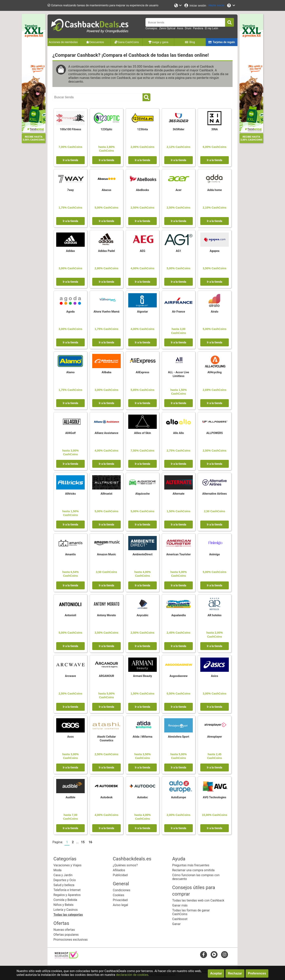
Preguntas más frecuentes (191, 865)
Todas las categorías (68, 915)
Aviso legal (120, 905)
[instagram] (225, 954)
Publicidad (120, 875)
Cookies (118, 895)
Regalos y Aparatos (67, 895)
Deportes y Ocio (65, 880)
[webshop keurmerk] (66, 957)
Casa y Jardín (63, 875)
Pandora (198, 28)
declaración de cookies (132, 975)
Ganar (176, 924)
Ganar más (180, 905)
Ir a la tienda (70, 160)
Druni (188, 28)
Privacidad (120, 900)
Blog (190, 42)
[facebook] (204, 954)
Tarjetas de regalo (222, 42)
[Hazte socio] (216, 5)
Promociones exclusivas (71, 940)
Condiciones (122, 890)
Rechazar (235, 973)
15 (83, 842)
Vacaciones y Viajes (67, 865)
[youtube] (214, 954)
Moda (57, 870)
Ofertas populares (66, 935)
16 (90, 842)
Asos (180, 28)
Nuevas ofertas (64, 930)
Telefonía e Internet (67, 890)
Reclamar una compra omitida (193, 870)
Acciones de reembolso (63, 42)
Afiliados (119, 870)
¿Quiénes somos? (125, 865)
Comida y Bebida (65, 900)
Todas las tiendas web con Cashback (198, 900)
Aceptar (216, 973)
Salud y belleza (64, 885)
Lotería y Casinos (66, 910)
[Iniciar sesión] (195, 5)
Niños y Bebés (63, 905)
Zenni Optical (167, 28)
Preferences (257, 973)
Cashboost (180, 919)
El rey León (212, 28)
